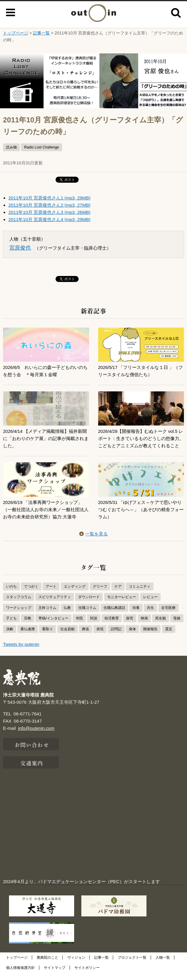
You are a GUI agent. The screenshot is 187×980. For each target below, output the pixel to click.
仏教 (67, 615)
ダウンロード (89, 604)
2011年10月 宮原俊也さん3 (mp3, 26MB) (49, 212)
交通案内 (32, 770)
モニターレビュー (122, 604)
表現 (100, 636)
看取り (47, 636)
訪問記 (116, 636)
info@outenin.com (36, 735)
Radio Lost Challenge (41, 147)
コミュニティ (140, 594)
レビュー (150, 604)
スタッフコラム (19, 604)
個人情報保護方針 (20, 975)
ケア (118, 594)
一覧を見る (93, 541)
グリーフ (100, 594)
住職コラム (87, 615)
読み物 (11, 147)
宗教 (28, 625)
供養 (136, 615)
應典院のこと (47, 965)
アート (51, 594)
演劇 (10, 636)
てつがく (31, 594)
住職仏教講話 (114, 615)
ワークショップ (19, 615)
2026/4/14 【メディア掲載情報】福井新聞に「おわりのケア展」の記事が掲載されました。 (46, 438)
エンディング (75, 594)
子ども (11, 625)
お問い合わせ (32, 751)
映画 (144, 625)
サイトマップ (55, 975)
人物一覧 (163, 965)
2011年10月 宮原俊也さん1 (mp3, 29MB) (49, 198)
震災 (169, 636)
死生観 (161, 625)
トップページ (16, 33)
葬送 (86, 636)
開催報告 (150, 636)
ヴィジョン (76, 965)
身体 (132, 636)
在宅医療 (168, 615)
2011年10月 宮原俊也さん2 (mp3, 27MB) (49, 205)
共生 (150, 615)
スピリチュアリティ (55, 604)
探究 (130, 625)
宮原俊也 (20, 248)
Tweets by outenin (21, 651)
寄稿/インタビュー (53, 625)
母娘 (177, 625)
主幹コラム (47, 615)
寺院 (79, 625)
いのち (11, 594)
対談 (94, 625)
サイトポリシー (87, 975)
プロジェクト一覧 (132, 965)
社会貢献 (68, 636)
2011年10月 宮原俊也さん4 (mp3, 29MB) (49, 219)
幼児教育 (112, 625)
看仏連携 (28, 636)
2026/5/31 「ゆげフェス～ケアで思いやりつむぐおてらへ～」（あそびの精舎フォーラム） (141, 517)
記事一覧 (41, 33)
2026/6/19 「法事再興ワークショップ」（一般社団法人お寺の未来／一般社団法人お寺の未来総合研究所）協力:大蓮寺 (46, 517)
